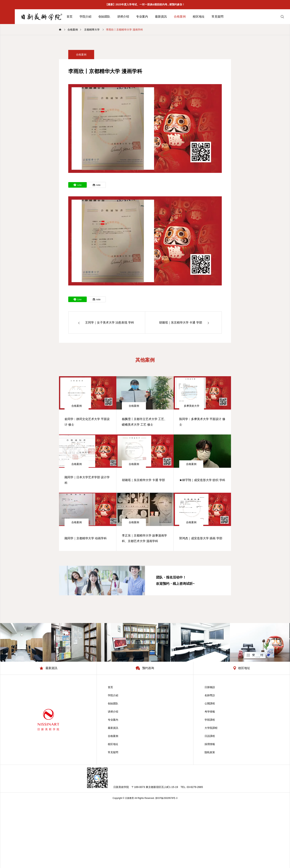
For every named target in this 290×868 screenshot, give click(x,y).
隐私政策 (210, 752)
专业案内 (142, 17)
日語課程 (210, 736)
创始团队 (104, 17)
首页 (70, 17)
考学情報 (210, 712)
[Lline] (77, 185)
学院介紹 (85, 17)
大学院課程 (211, 728)
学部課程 (210, 720)
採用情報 (210, 744)
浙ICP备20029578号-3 (166, 798)
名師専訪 (210, 695)
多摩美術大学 (192, 406)
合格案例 (180, 17)
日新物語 (210, 687)
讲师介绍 (123, 17)
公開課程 (210, 703)
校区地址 (199, 17)
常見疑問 (217, 17)
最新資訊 (161, 17)
